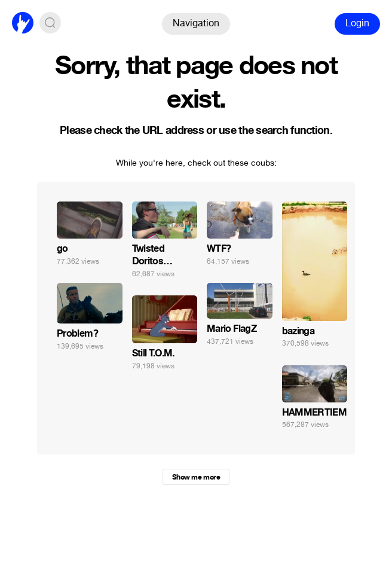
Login (357, 23)
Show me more (196, 477)
